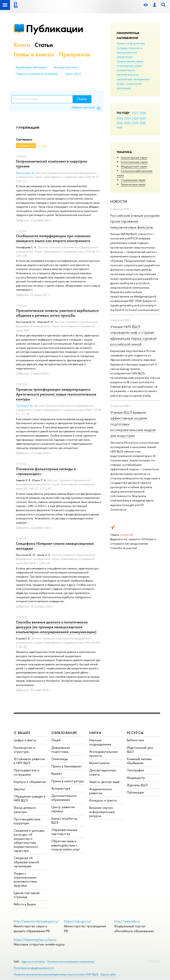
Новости (119, 201)
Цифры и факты (25, 740)
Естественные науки (134, 162)
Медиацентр (136, 778)
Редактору (154, 961)
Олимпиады (60, 759)
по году (42, 146)
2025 (120, 118)
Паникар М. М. (24, 406)
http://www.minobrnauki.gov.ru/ (36, 921)
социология (134, 83)
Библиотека (135, 740)
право (121, 83)
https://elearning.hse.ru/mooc (35, 940)
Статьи (44, 45)
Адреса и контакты (33, 962)
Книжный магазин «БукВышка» (139, 761)
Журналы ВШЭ (137, 785)
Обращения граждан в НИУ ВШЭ (30, 798)
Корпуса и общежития (30, 782)
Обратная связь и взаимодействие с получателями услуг (66, 845)
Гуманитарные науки (134, 157)
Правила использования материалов (37, 74)
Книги (22, 45)
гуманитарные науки (130, 61)
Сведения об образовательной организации (26, 862)
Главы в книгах (34, 54)
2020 (127, 123)
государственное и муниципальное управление (129, 52)
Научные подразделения (100, 742)
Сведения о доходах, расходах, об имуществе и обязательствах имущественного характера (29, 840)
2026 (143, 113)
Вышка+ (57, 773)
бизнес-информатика (131, 43)
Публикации (55, 28)
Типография (135, 770)
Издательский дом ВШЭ (140, 750)
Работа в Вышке (25, 904)
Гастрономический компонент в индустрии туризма (52, 164)
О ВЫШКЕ (22, 733)
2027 (135, 113)
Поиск (82, 99)
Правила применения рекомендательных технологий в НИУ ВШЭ (56, 974)
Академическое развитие (100, 791)
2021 (120, 123)
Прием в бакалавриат (67, 766)
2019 (135, 123)
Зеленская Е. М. (25, 173)
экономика (124, 88)
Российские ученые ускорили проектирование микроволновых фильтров (135, 221)
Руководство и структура (24, 750)
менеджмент (142, 79)
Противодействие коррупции (27, 821)
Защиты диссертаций (104, 782)
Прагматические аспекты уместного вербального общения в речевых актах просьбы (57, 313)
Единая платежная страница (27, 895)
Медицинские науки (134, 166)
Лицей (56, 740)
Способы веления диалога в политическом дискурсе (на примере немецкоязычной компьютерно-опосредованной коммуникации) (56, 627)
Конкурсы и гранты (103, 800)
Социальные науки (133, 180)
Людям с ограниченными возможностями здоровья (25, 879)
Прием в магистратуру (68, 781)
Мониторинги (99, 763)
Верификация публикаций (31, 67)
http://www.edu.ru (127, 921)
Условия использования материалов (71, 962)
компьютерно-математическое (128, 72)
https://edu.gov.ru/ (78, 921)
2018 (143, 123)
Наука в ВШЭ (73, 74)
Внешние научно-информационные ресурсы (102, 812)
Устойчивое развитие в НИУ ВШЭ (29, 761)
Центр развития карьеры (63, 809)
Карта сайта (108, 974)
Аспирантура (61, 788)
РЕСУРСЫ (135, 733)
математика (124, 79)
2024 (127, 118)
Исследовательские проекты (103, 754)
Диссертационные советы (103, 772)
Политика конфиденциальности (34, 968)
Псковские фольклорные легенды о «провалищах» (46, 471)
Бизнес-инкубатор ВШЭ (64, 820)
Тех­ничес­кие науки (133, 184)
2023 (135, 118)
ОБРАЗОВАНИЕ (64, 733)
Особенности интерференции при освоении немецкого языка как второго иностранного (53, 238)
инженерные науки (129, 66)
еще (119, 127)
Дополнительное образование (64, 798)
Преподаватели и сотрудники (26, 772)
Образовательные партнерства (64, 832)
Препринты (75, 54)
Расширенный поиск (66, 67)
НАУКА (95, 733)
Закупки (19, 789)
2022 (143, 118)
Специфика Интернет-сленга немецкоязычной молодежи (55, 546)
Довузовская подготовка (61, 750)
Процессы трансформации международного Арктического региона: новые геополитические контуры (56, 394)
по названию (24, 146)
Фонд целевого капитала (25, 810)
